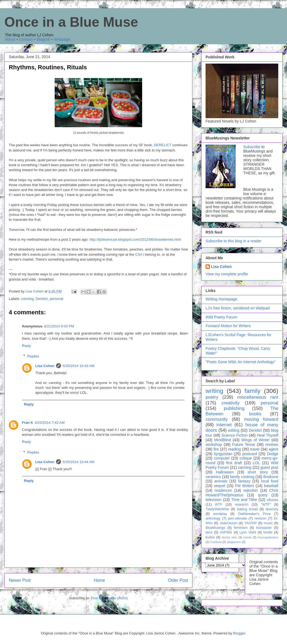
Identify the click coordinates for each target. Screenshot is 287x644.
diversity (272, 509)
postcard (250, 454)
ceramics (213, 477)
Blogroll (43, 39)
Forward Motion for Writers (228, 326)
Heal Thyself (268, 435)
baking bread (247, 509)
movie (247, 537)
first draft (234, 463)
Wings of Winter (256, 440)
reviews (272, 445)
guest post (269, 467)
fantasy (244, 481)
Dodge (273, 454)
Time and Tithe (244, 500)
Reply (26, 346)
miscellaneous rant (258, 397)
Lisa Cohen (45, 366)
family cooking (242, 477)
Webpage (62, 39)
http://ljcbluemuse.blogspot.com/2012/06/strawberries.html (135, 239)
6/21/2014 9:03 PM (59, 326)
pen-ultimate (237, 518)
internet (224, 425)
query (263, 495)
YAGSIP (251, 523)
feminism (241, 528)
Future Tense (244, 445)
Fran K (27, 423)
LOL (256, 463)
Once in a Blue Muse (71, 22)
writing (214, 391)
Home (99, 580)
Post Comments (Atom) (109, 598)
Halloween (225, 472)
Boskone (271, 477)
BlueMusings (215, 528)
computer (222, 458)
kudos (210, 537)
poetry (212, 397)
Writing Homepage (221, 299)
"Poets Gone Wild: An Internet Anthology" (241, 362)
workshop (214, 445)
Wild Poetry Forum (221, 317)
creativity (230, 403)
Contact (26, 39)
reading (235, 449)
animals (221, 481)
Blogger (239, 633)
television (213, 500)
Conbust (216, 542)
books (255, 414)
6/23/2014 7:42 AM (50, 423)
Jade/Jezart (228, 523)
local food (270, 481)
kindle (268, 532)
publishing (234, 408)
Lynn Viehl (248, 532)
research (242, 505)
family (252, 391)
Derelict (42, 299)
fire (216, 449)
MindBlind (222, 440)
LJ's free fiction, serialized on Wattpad (238, 308)
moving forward (261, 419)
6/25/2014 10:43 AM (78, 366)
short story (258, 472)
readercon (223, 490)
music (268, 523)
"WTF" (266, 505)
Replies (33, 356)
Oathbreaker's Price (254, 514)
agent (273, 449)
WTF (219, 505)
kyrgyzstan (223, 454)
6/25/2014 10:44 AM (78, 462)
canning (28, 299)
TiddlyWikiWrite (217, 509)
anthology (213, 518)
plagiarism (234, 542)
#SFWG (226, 532)
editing (234, 430)
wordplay (220, 514)
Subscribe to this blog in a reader (234, 241)
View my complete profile (227, 274)
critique (246, 458)
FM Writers (245, 486)
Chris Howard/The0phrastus (242, 493)
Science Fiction (235, 435)
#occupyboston (268, 537)
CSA (139, 254)
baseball (271, 486)
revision (260, 518)
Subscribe (252, 147)
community (217, 419)
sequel (220, 486)
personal (57, 299)
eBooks (273, 500)
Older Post (178, 580)
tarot (209, 532)
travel (255, 449)
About (10, 39)
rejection (251, 490)
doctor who (229, 537)
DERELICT (163, 145)
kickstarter (264, 528)
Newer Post (20, 580)
